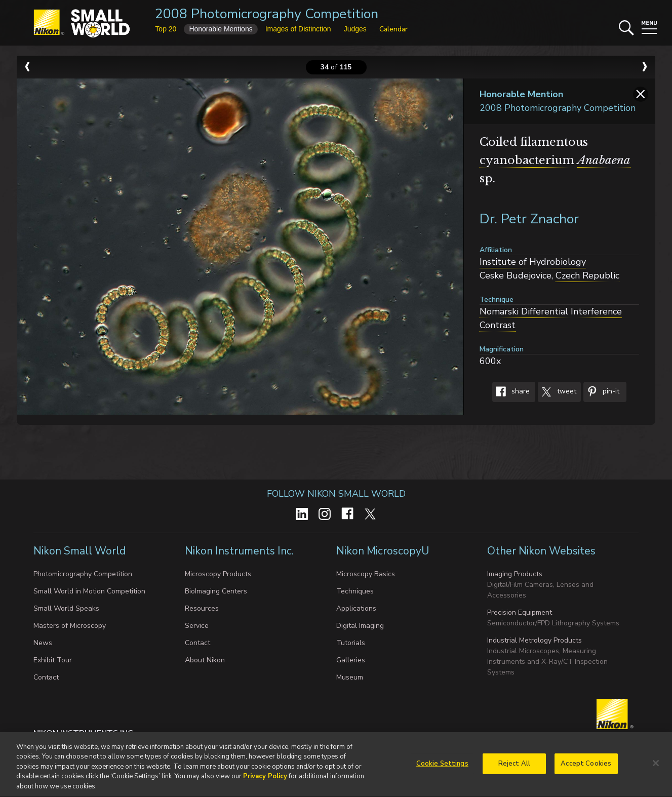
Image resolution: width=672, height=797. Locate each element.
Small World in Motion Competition (89, 591)
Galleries (351, 660)
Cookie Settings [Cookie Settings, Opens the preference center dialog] (442, 768)
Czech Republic (587, 275)
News (43, 643)
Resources (202, 608)
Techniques (355, 591)
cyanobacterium (527, 160)
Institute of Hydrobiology (533, 262)
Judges (355, 29)
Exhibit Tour (53, 660)
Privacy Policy (265, 781)
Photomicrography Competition (83, 574)
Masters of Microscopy (70, 626)
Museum (350, 677)
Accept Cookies (586, 768)
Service (197, 626)
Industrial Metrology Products (535, 640)
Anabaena (604, 160)
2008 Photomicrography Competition (267, 14)
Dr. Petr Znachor (529, 219)
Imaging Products (515, 574)
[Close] (656, 767)
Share (511, 392)
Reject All (514, 768)
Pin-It (601, 392)
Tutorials (351, 643)
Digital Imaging (360, 626)
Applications (356, 608)
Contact (46, 677)
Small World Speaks (66, 608)
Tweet (557, 392)
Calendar (393, 29)
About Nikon (205, 660)
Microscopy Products (218, 574)
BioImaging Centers (216, 591)
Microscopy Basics (366, 574)
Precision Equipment (520, 612)
